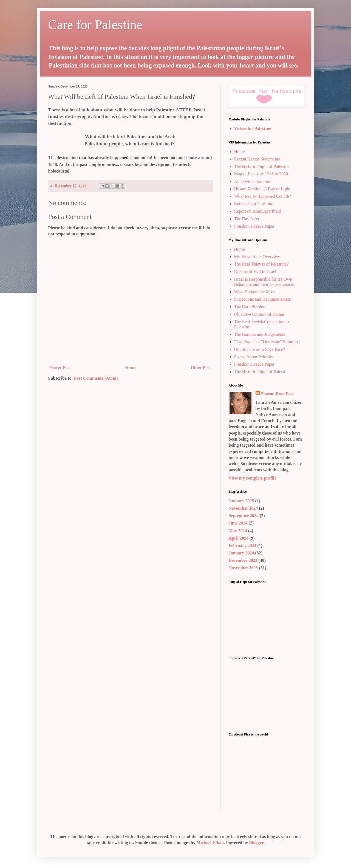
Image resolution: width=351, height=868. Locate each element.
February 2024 (243, 546)
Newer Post (60, 367)
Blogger (256, 843)
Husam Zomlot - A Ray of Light (262, 189)
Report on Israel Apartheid (257, 211)
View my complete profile (253, 478)
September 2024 (244, 516)
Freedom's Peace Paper (254, 226)
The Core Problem (250, 307)
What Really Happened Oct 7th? (263, 196)
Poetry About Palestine (254, 357)
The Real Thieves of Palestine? (261, 264)
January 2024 (241, 553)
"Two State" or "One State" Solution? (267, 342)
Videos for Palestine (253, 129)
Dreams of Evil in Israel (255, 271)
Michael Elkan (210, 843)
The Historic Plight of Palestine (262, 166)
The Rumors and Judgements (260, 334)
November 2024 (243, 508)
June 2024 (238, 523)
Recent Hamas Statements (257, 159)
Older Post (201, 367)
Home (131, 367)
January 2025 (241, 501)
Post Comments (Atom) (96, 378)
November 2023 (243, 568)
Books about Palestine (254, 204)
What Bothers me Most (255, 292)
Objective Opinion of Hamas (259, 314)
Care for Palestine (95, 25)
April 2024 (239, 538)
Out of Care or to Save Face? (260, 349)
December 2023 (243, 560)
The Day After (247, 219)
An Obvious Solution (253, 181)
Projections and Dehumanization (263, 299)
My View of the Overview (257, 257)
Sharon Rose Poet (278, 394)
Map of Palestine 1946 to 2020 (261, 174)
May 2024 (238, 531)
